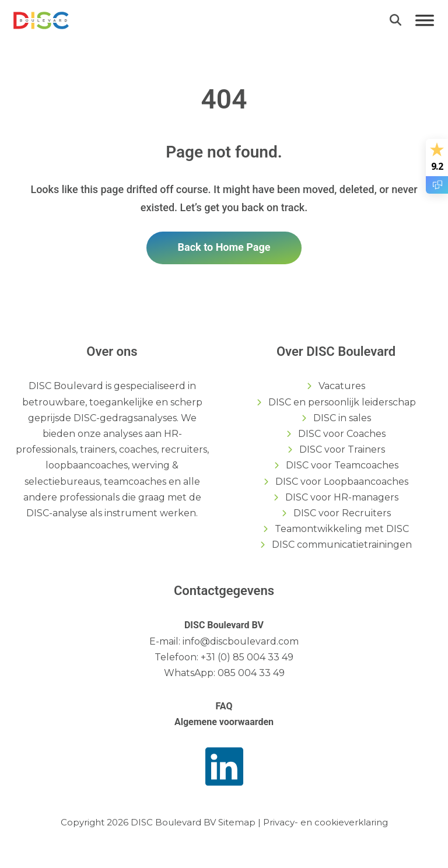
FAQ (224, 706)
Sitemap (237, 822)
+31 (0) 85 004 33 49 (247, 657)
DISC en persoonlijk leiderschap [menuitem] (342, 402)
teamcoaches (135, 482)
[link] (41, 20)
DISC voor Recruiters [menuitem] (342, 513)
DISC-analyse (57, 513)
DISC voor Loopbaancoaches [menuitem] (342, 482)
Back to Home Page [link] (224, 247)
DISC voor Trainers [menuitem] (342, 449)
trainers (97, 449)
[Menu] (425, 20)
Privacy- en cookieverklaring (325, 822)
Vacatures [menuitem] (342, 386)
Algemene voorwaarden (224, 722)
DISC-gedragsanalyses (125, 418)
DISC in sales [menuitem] (342, 418)
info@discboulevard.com (241, 641)
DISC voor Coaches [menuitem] (342, 434)
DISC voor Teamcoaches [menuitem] (342, 465)
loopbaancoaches (87, 465)
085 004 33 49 (251, 673)
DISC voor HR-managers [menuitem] (342, 497)
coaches (138, 449)
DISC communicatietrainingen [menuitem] (342, 545)
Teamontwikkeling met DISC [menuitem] (342, 529)
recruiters (184, 449)
